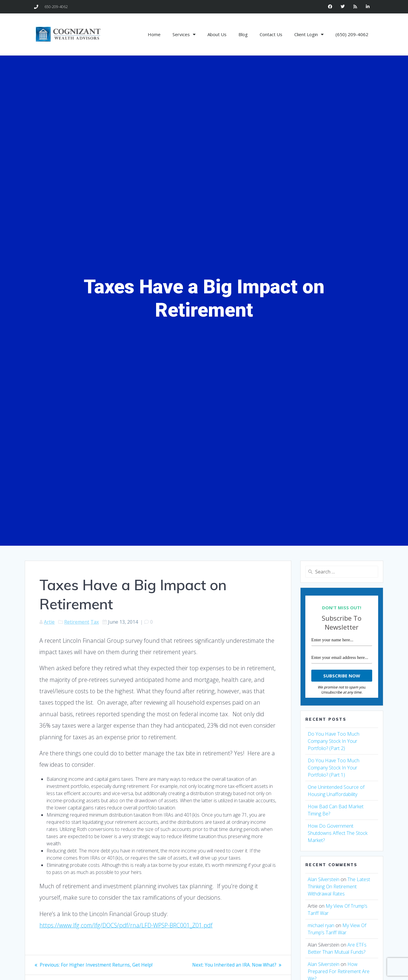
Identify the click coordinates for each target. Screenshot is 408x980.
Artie (49, 622)
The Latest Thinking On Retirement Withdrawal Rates (339, 887)
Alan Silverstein (324, 879)
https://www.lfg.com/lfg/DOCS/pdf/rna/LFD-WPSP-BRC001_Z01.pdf (126, 925)
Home (154, 34)
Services (184, 34)
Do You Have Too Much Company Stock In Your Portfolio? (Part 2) (334, 741)
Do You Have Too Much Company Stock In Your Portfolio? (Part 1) (334, 768)
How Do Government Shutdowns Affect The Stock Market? (338, 833)
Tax (95, 622)
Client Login (309, 34)
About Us (217, 34)
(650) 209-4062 (352, 34)
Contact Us (271, 34)
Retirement (77, 622)
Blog (243, 34)
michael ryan (321, 925)
